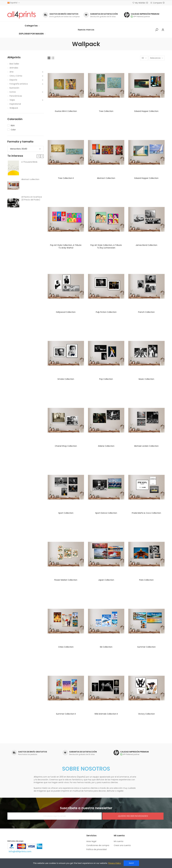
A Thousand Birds (29, 162)
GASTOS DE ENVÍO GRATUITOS (64, 14)
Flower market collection (66, 580)
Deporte (13, 80)
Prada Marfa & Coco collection (146, 513)
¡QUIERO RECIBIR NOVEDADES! (133, 816)
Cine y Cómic (16, 76)
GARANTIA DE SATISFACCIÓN (104, 14)
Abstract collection (106, 178)
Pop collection (106, 379)
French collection (146, 312)
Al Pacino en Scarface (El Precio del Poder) (32, 198)
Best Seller (14, 64)
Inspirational (15, 104)
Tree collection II (66, 178)
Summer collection (146, 647)
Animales (14, 68)
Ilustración (14, 88)
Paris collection (146, 580)
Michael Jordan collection (146, 446)
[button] (86, 30)
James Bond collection (146, 245)
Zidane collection (106, 446)
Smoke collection (66, 379)
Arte (11, 72)
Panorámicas (16, 96)
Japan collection (106, 580)
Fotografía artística (19, 84)
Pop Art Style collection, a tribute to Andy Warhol (66, 246)
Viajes (12, 100)
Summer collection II (66, 714)
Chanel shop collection (66, 446)
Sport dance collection (106, 513)
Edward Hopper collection (146, 111)
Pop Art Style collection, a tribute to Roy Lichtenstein (106, 246)
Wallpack (14, 108)
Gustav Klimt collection (66, 111)
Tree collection (106, 111)
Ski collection (106, 647)
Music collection (146, 379)
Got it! (131, 863)
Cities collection (66, 647)
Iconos (13, 92)
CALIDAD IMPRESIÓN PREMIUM (145, 14)
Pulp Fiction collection (106, 312)
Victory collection (146, 714)
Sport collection (66, 513)
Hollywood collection (66, 312)
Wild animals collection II (106, 714)
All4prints (14, 57)
